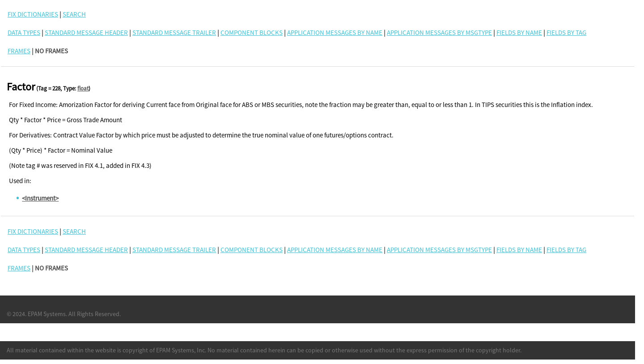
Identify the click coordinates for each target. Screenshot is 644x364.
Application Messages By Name (335, 32)
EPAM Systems (47, 314)
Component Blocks (252, 32)
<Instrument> (40, 198)
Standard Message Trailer (174, 32)
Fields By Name (519, 32)
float (83, 88)
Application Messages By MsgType (439, 32)
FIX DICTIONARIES (33, 14)
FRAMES (19, 51)
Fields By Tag (566, 32)
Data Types (24, 32)
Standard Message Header (86, 32)
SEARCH (74, 14)
